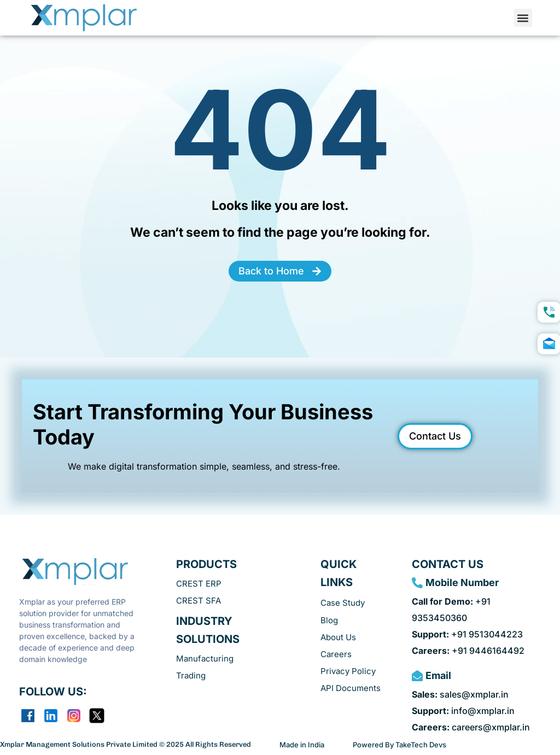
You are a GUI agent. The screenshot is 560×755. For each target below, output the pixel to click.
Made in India (302, 745)
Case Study (343, 603)
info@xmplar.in (463, 711)
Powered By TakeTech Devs (399, 745)
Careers (336, 654)
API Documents (351, 688)
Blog (329, 620)
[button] (523, 18)
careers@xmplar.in (471, 727)
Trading (191, 675)
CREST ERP (199, 584)
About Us (338, 637)
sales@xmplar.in (460, 694)
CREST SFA (199, 601)
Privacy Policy (348, 671)
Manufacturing (205, 659)
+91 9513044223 (467, 634)
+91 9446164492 (468, 651)
